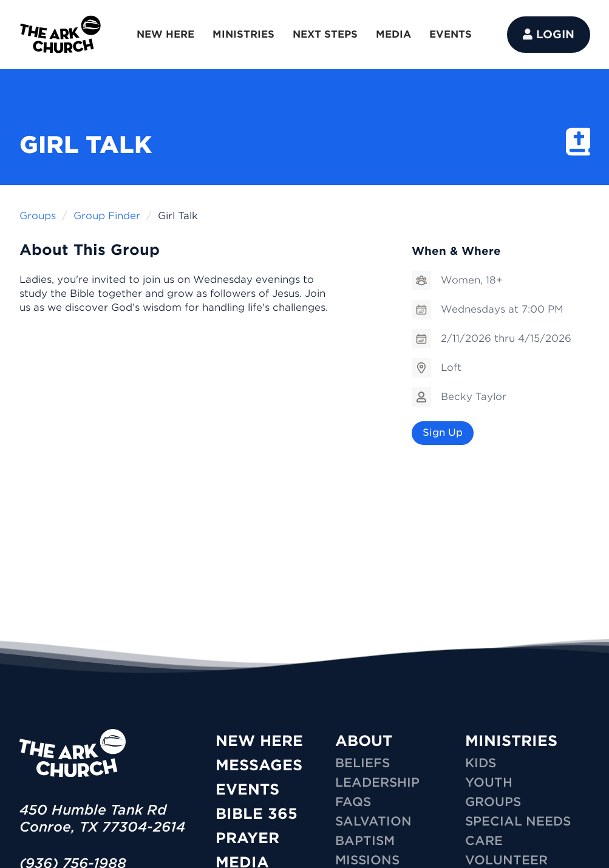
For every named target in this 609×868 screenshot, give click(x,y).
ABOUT (364, 741)
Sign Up (443, 432)
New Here (259, 741)
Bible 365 (257, 814)
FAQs (353, 802)
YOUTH (489, 782)
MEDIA (393, 34)
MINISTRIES (243, 34)
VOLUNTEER (506, 860)
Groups (38, 216)
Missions (367, 860)
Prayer (247, 838)
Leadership (377, 782)
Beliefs (362, 763)
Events (247, 789)
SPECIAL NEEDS (518, 821)
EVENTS (451, 34)
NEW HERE (165, 34)
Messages (259, 765)
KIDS (481, 763)
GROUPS (493, 802)
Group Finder (107, 216)
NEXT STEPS (325, 34)
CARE (484, 841)
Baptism (365, 841)
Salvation (373, 821)
